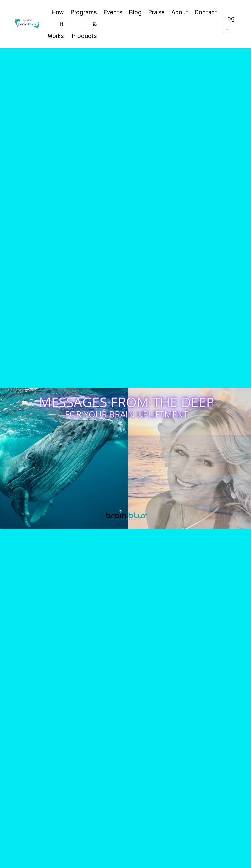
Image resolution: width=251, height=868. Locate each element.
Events (113, 12)
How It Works (56, 24)
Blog (135, 12)
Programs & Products (84, 24)
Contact (206, 12)
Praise (156, 12)
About (180, 12)
